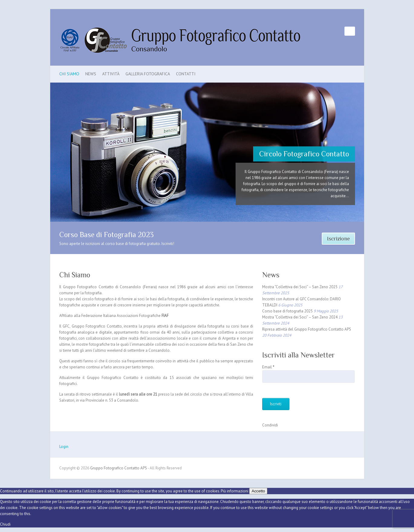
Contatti (186, 74)
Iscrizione (338, 239)
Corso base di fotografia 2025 (287, 311)
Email (268, 367)
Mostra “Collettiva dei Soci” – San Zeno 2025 (300, 287)
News (91, 74)
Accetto (258, 491)
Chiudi (5, 524)
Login (64, 447)
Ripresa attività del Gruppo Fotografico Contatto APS (307, 329)
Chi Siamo (69, 74)
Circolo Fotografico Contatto (304, 154)
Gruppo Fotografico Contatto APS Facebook (340, 31)
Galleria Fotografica (148, 74)
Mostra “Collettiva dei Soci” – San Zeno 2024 (300, 317)
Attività (111, 74)
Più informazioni (235, 491)
